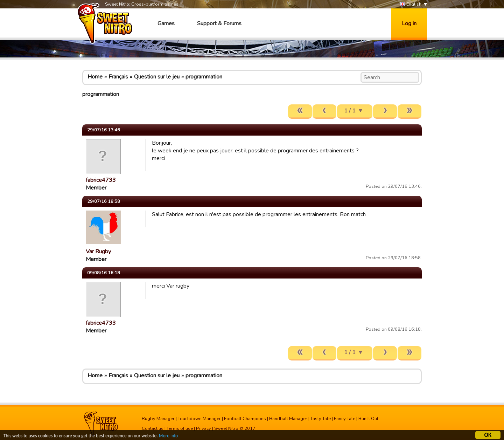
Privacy (204, 428)
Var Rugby (98, 252)
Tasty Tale (321, 419)
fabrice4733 (101, 180)
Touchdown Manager (199, 419)
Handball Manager (288, 419)
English (411, 4)
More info (168, 437)
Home (95, 77)
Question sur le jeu (157, 77)
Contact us (153, 428)
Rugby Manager (158, 419)
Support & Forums (219, 23)
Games (166, 23)
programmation (204, 77)
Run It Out (368, 419)
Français (118, 77)
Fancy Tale (345, 419)
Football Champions (245, 419)
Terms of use (180, 428)
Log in (409, 23)
